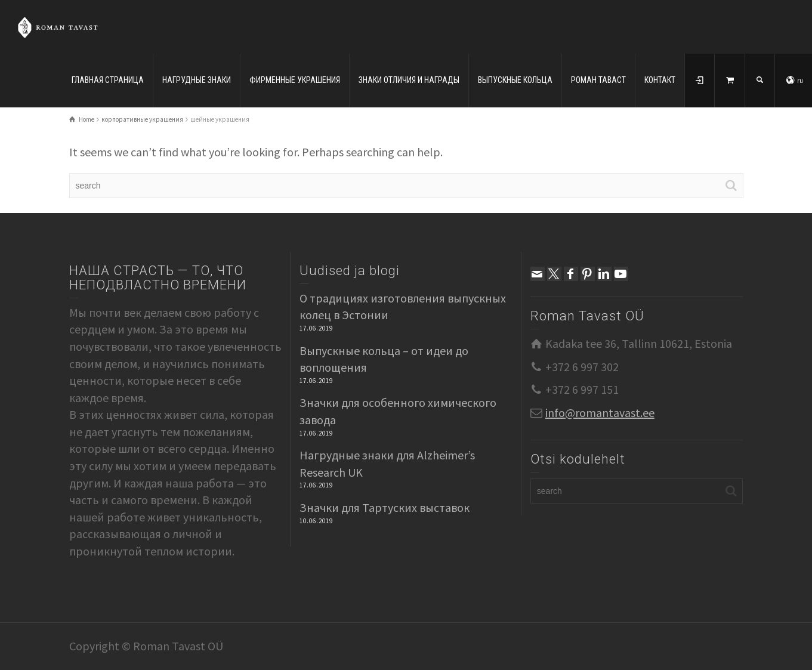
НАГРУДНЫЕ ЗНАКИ (197, 80)
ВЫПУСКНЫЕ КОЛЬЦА (515, 80)
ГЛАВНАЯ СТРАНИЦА (108, 80)
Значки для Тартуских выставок (385, 507)
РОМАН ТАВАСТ (598, 80)
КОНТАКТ (660, 80)
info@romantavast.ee (600, 413)
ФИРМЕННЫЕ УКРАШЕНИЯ (295, 80)
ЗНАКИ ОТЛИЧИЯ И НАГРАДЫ (409, 80)
